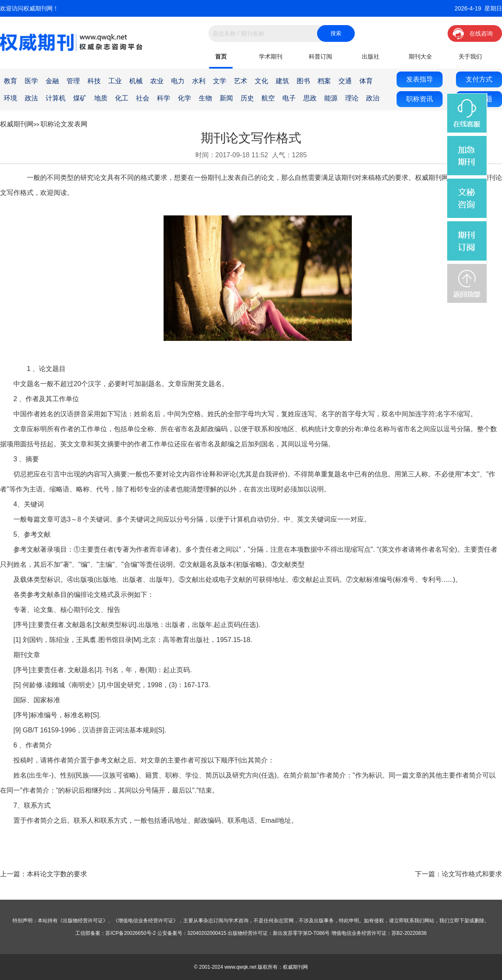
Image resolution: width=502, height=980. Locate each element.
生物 (205, 98)
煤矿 (80, 98)
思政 (310, 98)
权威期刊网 (17, 124)
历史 (247, 98)
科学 (164, 98)
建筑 (282, 81)
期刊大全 (420, 56)
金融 (52, 81)
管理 (73, 81)
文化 (261, 81)
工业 (115, 81)
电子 (289, 98)
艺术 (241, 81)
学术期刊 (271, 56)
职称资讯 (420, 99)
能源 (331, 98)
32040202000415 (207, 933)
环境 (10, 98)
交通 (345, 81)
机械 (136, 81)
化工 (122, 98)
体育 (366, 81)
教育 (10, 81)
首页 (221, 56)
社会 (143, 98)
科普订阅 (320, 56)
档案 (324, 81)
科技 (94, 81)
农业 (157, 81)
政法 (31, 98)
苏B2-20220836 (409, 933)
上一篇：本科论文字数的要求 (44, 874)
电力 (178, 81)
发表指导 (420, 79)
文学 (220, 81)
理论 (352, 98)
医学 (31, 81)
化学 (184, 98)
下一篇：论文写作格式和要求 (458, 874)
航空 (268, 98)
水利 (199, 81)
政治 (373, 98)
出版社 (371, 56)
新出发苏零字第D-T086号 (301, 933)
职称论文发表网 (64, 124)
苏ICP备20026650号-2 (131, 933)
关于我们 (470, 56)
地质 (101, 98)
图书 (303, 81)
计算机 (56, 98)
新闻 (226, 98)
